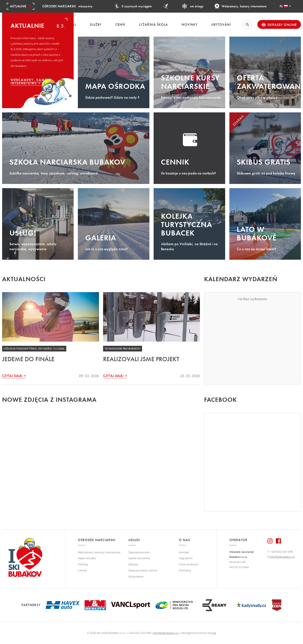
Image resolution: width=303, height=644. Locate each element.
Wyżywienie (136, 577)
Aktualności (24, 279)
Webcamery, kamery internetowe (241, 6)
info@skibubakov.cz (282, 557)
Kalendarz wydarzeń (241, 279)
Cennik (82, 570)
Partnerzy (185, 570)
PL (285, 6)
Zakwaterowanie (139, 552)
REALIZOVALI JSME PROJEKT (141, 359)
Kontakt (184, 552)
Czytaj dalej (12, 376)
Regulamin (186, 558)
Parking (83, 564)
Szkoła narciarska (139, 558)
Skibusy (133, 564)
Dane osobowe (188, 564)
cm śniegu (193, 6)
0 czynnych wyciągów (133, 6)
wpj (214, 633)
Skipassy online (279, 25)
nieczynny (67, 6)
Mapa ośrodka (87, 558)
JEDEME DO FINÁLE (28, 359)
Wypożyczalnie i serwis (143, 570)
